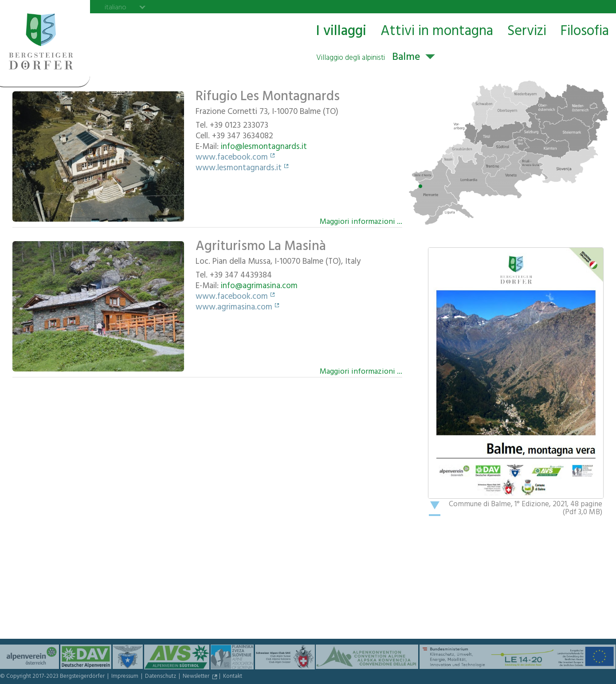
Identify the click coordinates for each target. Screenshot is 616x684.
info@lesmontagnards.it (264, 148)
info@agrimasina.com (259, 287)
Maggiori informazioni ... (361, 221)
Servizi (527, 32)
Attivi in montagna (437, 32)
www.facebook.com (232, 158)
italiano (116, 7)
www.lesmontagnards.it (239, 169)
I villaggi (341, 32)
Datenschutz (161, 677)
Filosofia (585, 32)
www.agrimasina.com (234, 308)
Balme (368, 58)
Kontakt (233, 677)
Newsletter (197, 677)
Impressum (126, 677)
